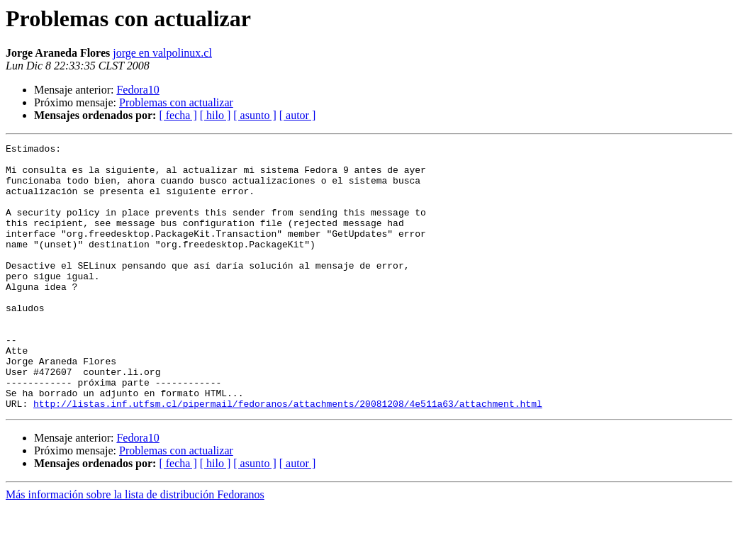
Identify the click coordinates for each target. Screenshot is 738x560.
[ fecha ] (178, 115)
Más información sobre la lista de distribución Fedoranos (135, 548)
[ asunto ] (255, 115)
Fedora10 (138, 90)
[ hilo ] (216, 115)
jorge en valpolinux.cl (162, 53)
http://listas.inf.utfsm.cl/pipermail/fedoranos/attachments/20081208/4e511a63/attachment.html (288, 457)
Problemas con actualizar (176, 102)
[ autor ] (298, 115)
